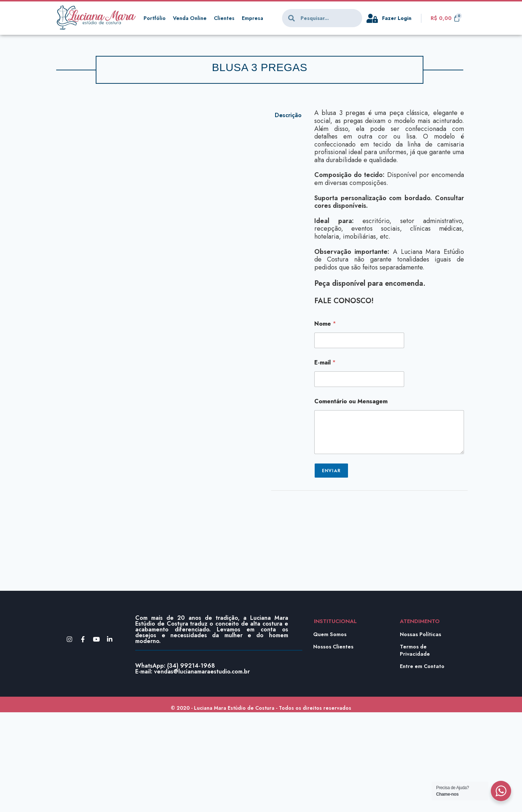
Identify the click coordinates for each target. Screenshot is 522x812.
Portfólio (155, 18)
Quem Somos (330, 734)
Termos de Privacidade (415, 750)
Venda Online (190, 18)
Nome (325, 324)
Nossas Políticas (421, 734)
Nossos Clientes (334, 746)
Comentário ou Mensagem (351, 401)
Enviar (331, 471)
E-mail (325, 362)
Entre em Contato (423, 766)
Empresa (254, 18)
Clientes (226, 18)
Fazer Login (398, 18)
